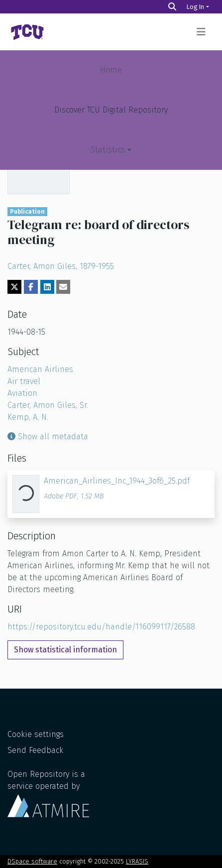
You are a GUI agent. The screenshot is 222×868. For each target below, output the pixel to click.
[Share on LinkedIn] (47, 287)
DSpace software (32, 861)
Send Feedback (35, 750)
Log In (195, 7)
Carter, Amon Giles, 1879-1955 (61, 266)
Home (111, 70)
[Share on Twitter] (14, 287)
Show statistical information (65, 650)
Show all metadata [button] (48, 436)
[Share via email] (63, 287)
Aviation (22, 393)
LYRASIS (137, 861)
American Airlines (40, 369)
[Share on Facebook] (31, 287)
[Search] (172, 7)
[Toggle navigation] (201, 32)
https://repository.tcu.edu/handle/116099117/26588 (101, 627)
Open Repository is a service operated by (48, 793)
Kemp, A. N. (28, 417)
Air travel (24, 381)
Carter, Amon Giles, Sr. (48, 405)
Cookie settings (36, 734)
